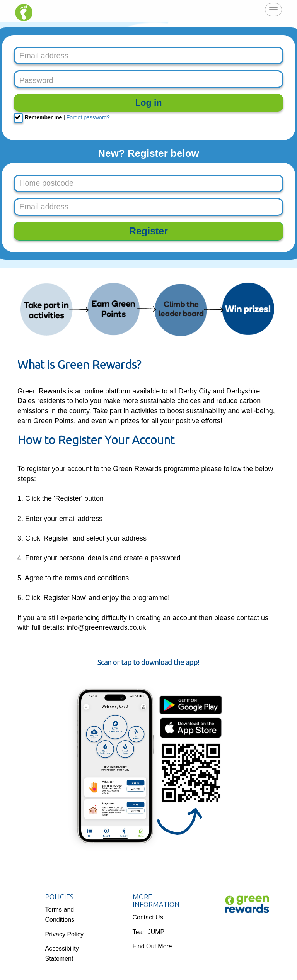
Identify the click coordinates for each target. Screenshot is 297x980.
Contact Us (148, 917)
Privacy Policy (65, 934)
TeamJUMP (149, 932)
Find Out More (152, 946)
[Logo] (247, 904)
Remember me (38, 118)
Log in (149, 103)
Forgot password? (88, 117)
